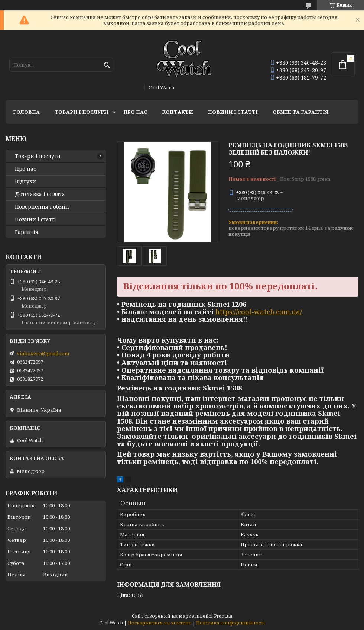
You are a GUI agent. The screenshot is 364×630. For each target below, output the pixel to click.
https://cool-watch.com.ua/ (259, 312)
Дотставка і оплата (40, 194)
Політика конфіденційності (231, 623)
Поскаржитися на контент (160, 623)
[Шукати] (107, 65)
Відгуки (25, 181)
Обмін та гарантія (301, 112)
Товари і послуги (82, 112)
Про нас (135, 112)
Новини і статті (233, 112)
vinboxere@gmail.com (43, 353)
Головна (26, 112)
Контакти (178, 112)
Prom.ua (223, 616)
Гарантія (27, 232)
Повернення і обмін (42, 207)
